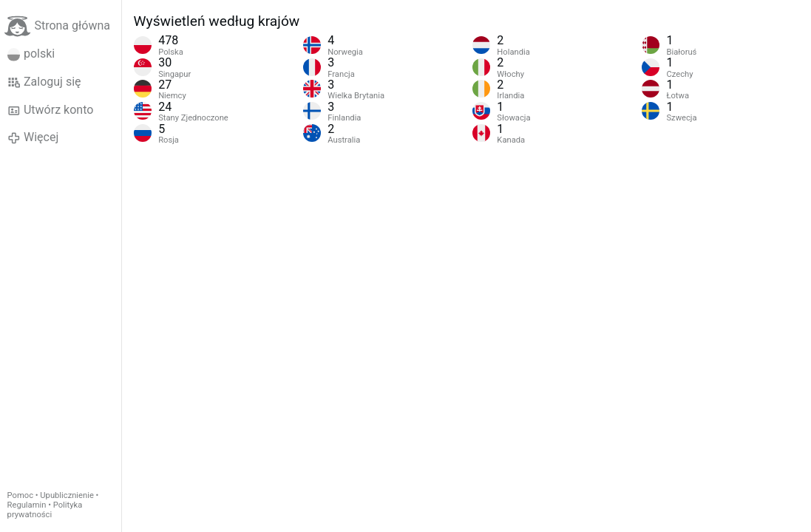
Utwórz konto (51, 110)
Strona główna (57, 26)
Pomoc (20, 495)
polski (31, 54)
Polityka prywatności (45, 510)
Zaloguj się (44, 82)
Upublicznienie (67, 495)
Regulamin (27, 505)
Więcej (33, 137)
